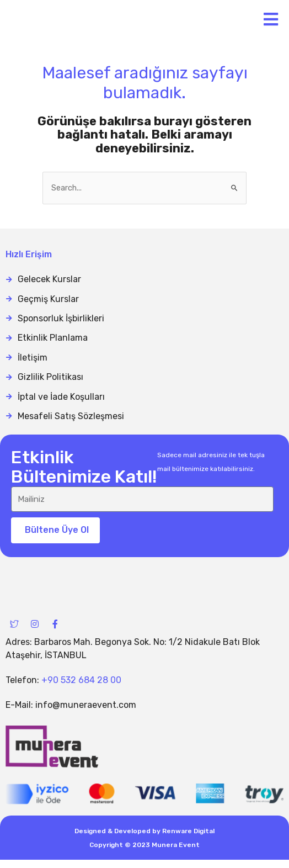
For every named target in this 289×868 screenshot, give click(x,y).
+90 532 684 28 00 (81, 689)
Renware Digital (188, 839)
